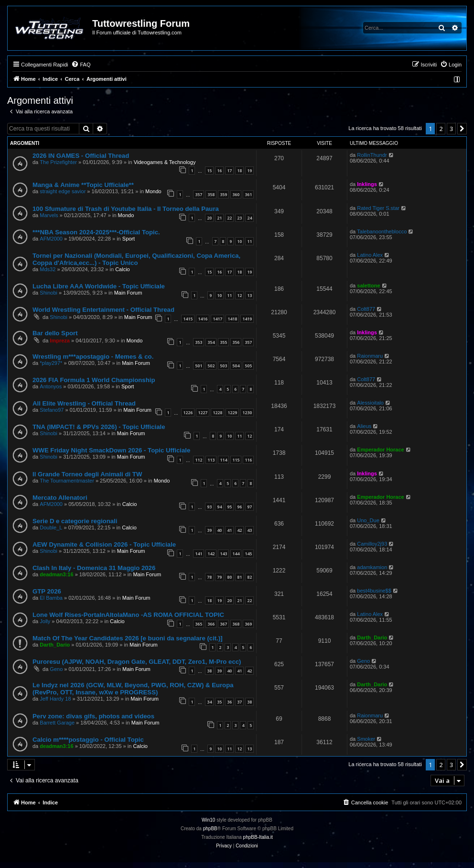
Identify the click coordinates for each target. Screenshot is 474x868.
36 (229, 702)
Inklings (367, 184)
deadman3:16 (56, 574)
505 (248, 366)
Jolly (45, 621)
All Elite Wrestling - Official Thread (84, 403)
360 (236, 194)
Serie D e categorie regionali (75, 521)
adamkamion (372, 567)
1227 (203, 412)
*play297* (51, 363)
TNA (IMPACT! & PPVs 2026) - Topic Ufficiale (99, 427)
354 (211, 342)
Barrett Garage (57, 723)
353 (199, 342)
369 (248, 624)
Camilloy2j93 (372, 544)
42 (239, 530)
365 (199, 624)
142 (211, 554)
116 (248, 460)
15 (209, 170)
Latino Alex (370, 255)
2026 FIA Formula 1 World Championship (94, 380)
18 (239, 170)
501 (199, 366)
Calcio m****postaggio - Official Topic (88, 740)
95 (229, 507)
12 (239, 295)
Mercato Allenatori (60, 498)
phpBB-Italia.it (258, 837)
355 (223, 342)
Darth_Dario (55, 645)
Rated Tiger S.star (378, 208)
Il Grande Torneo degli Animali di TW (87, 474)
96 (239, 507)
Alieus (364, 426)
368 (236, 624)
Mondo (153, 191)
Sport (129, 239)
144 (236, 554)
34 (209, 702)
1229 (232, 412)
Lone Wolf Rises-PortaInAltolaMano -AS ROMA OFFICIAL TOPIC (128, 615)
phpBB (210, 829)
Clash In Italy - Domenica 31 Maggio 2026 (94, 568)
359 (223, 194)
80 (229, 577)
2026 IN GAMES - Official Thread (81, 156)
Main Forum (128, 293)
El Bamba (51, 598)
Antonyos (51, 386)
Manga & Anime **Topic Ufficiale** (83, 185)
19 (249, 170)
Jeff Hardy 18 (55, 699)
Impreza (60, 341)
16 (219, 170)
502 (211, 366)
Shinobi (48, 293)
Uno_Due (368, 520)
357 (199, 194)
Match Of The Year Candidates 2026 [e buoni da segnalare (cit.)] (128, 638)
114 (223, 460)
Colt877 (366, 309)
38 (209, 671)
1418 (232, 319)
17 (229, 170)
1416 (203, 319)
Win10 (208, 820)
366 (211, 624)
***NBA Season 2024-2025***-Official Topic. (96, 232)
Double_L (51, 527)
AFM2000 (51, 239)
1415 (188, 319)
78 (209, 577)
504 (236, 366)
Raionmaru (370, 356)
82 (249, 577)
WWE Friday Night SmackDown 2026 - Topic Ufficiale (111, 450)
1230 (247, 412)
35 (219, 702)
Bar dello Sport (55, 333)
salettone (368, 286)
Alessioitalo (370, 403)
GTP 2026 (47, 591)
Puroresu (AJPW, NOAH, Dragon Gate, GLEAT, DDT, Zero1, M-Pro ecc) (137, 662)
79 (219, 577)
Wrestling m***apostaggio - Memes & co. (93, 357)
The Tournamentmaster (67, 481)
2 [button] (441, 129)
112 (199, 460)
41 (229, 530)
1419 (247, 319)
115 (236, 460)
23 (239, 218)
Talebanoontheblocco (382, 231)
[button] (462, 129)
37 (239, 702)
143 (223, 554)
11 (249, 241)
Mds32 (48, 269)
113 (211, 460)
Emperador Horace (380, 450)
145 (248, 554)
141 (199, 554)
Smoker (366, 739)
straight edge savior (63, 191)
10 (239, 241)
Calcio (123, 269)
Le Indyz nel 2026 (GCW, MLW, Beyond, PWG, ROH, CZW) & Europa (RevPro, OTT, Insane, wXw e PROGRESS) (133, 689)
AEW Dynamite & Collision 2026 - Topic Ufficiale (104, 544)
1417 (217, 319)
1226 (188, 412)
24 (249, 218)
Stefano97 (52, 410)
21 (219, 218)
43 (249, 530)
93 (209, 507)
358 (211, 194)
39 (209, 530)
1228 (217, 412)
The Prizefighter (58, 162)
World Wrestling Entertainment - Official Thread (103, 310)
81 (239, 577)
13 (249, 295)
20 (209, 218)
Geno (56, 669)
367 (223, 624)
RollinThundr (372, 155)
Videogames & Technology (165, 162)
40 (219, 530)
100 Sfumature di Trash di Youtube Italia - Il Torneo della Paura (126, 209)
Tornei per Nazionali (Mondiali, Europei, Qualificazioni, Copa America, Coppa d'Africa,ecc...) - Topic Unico (136, 259)
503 (223, 366)
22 (229, 218)
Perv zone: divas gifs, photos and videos (93, 716)
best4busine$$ (374, 591)
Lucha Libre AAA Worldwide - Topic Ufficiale (99, 286)
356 (236, 342)
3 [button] (451, 129)
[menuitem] (81, 65)
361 (248, 194)
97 (249, 507)
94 (219, 507)
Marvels (49, 215)
